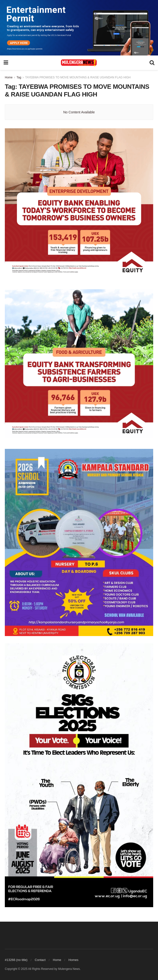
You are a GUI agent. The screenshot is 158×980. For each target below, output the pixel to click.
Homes (73, 960)
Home (9, 77)
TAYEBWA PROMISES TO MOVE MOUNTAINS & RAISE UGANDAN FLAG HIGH (78, 77)
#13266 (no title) (16, 960)
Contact (40, 960)
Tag (19, 77)
